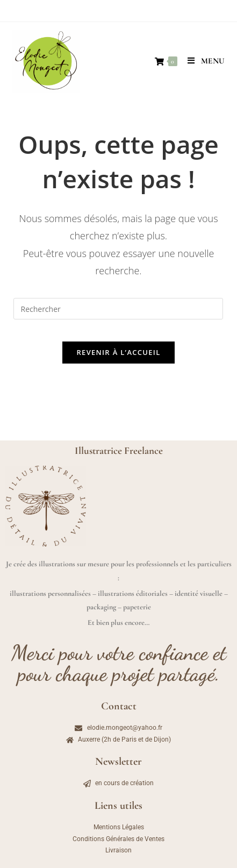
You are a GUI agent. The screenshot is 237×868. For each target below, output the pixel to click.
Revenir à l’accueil (118, 352)
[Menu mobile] (202, 61)
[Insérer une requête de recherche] (118, 309)
